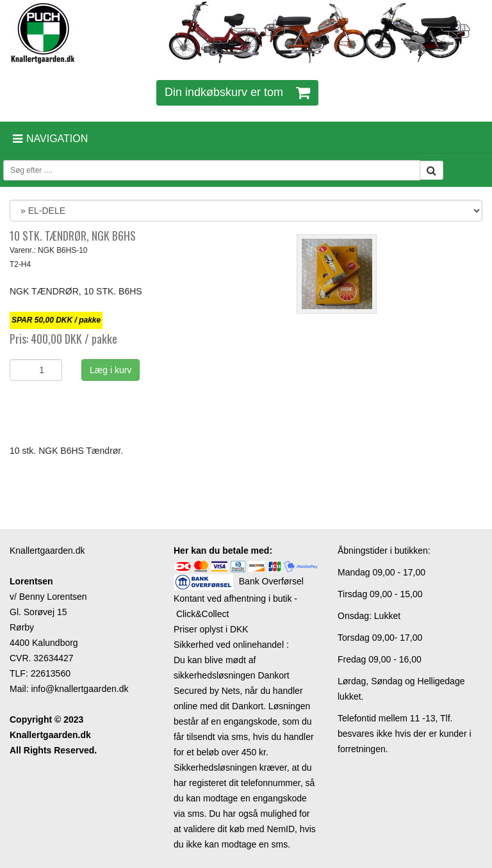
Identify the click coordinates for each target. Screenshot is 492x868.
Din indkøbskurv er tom (237, 92)
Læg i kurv (111, 370)
